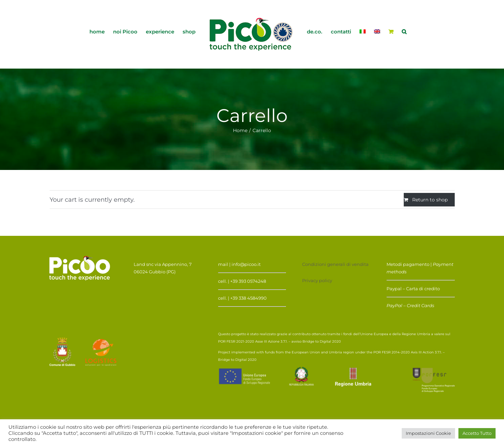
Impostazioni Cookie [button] (428, 433)
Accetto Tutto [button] (477, 433)
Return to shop (430, 200)
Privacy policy (317, 280)
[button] (404, 31)
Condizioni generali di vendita (335, 264)
